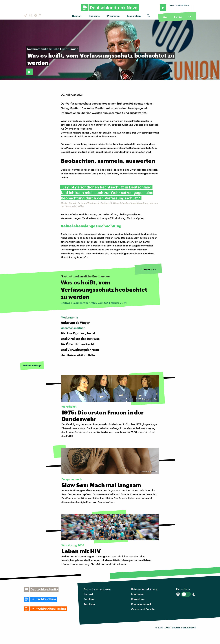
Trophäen (89, 604)
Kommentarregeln (142, 604)
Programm (113, 16)
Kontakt (88, 594)
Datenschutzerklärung (144, 589)
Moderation (134, 16)
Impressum (138, 594)
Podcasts (94, 16)
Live (165, 17)
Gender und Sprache (143, 609)
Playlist (178, 17)
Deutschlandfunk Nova (97, 589)
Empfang (89, 599)
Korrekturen (138, 599)
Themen (77, 16)
